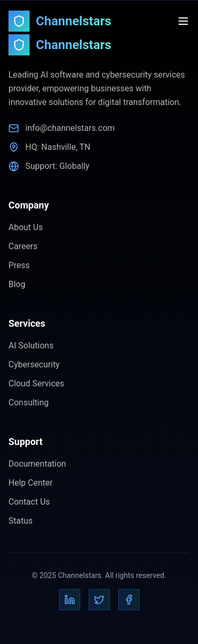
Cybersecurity (34, 364)
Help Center (31, 483)
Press (19, 265)
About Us (26, 227)
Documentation (37, 464)
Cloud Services (36, 383)
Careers (23, 246)
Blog (17, 284)
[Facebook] (129, 600)
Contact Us (29, 502)
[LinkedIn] (70, 600)
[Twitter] (99, 600)
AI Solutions (31, 345)
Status (21, 521)
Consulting (29, 402)
